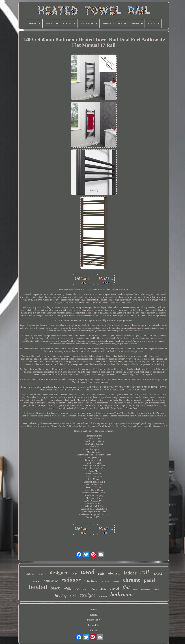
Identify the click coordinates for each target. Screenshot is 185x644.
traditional (146, 589)
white (67, 588)
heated (38, 587)
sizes (156, 589)
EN (92, 630)
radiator (71, 580)
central (30, 574)
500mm (36, 581)
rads (77, 589)
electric (114, 573)
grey (103, 589)
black (55, 588)
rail (145, 572)
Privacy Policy (94, 620)
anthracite (51, 581)
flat (126, 587)
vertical (157, 574)
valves (105, 581)
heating (61, 595)
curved (114, 589)
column (93, 589)
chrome (132, 580)
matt (85, 590)
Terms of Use (94, 625)
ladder (130, 573)
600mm (103, 596)
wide (74, 574)
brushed (116, 582)
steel (73, 596)
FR (96, 630)
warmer (91, 580)
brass (135, 589)
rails (101, 573)
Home (94, 609)
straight (87, 595)
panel (149, 580)
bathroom (122, 594)
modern (42, 574)
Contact (94, 615)
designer (59, 573)
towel (88, 572)
